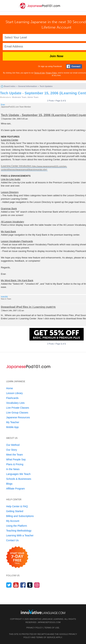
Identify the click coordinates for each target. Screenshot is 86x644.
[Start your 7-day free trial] (17, 557)
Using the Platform (17, 526)
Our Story (12, 450)
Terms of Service (46, 637)
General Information (28, 86)
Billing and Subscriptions (20, 516)
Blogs (9, 484)
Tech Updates (46, 86)
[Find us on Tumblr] (30, 585)
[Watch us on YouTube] (16, 585)
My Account (13, 521)
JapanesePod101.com (49, 622)
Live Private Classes (18, 408)
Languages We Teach (18, 474)
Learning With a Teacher (20, 535)
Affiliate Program (15, 489)
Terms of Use (39, 73)
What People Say (16, 459)
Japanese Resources (18, 417)
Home (9, 388)
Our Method (13, 445)
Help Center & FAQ (17, 506)
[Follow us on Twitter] (9, 585)
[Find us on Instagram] (37, 585)
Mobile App (12, 427)
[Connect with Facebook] (74, 66)
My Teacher (13, 422)
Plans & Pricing (15, 464)
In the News (13, 469)
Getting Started (15, 511)
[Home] (40, 9)
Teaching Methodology (19, 531)
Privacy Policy (51, 73)
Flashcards (12, 398)
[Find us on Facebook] (23, 585)
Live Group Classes (17, 413)
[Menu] (6, 6)
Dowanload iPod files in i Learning (23, 307)
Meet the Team (14, 455)
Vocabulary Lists (15, 403)
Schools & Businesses (19, 479)
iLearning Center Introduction (16, 166)
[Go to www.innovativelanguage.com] (43, 612)
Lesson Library (14, 393)
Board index (10, 86)
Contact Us (12, 540)
